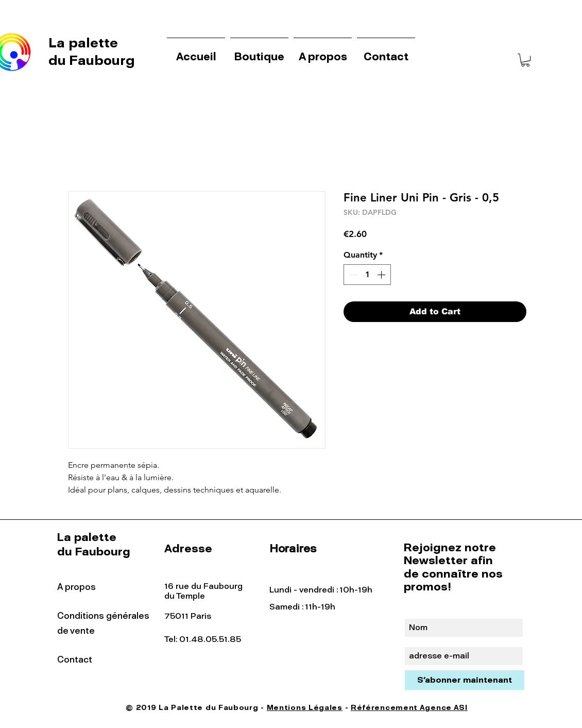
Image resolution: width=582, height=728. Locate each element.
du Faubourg (92, 60)
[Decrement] (352, 275)
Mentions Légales (305, 708)
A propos (76, 587)
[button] (525, 60)
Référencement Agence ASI (409, 708)
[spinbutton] (367, 275)
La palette (85, 43)
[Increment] (382, 275)
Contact (75, 659)
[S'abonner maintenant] (465, 680)
